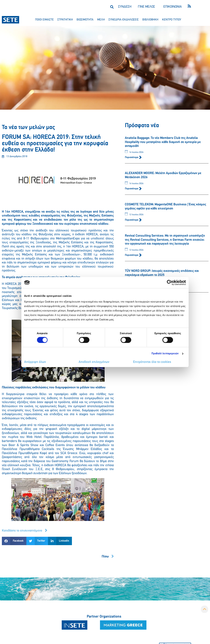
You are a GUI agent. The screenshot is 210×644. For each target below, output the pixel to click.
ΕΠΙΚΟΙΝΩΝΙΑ (173, 7)
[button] (112, 7)
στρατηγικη (65, 20)
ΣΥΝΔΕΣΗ (125, 7)
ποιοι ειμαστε (44, 20)
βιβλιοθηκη (150, 20)
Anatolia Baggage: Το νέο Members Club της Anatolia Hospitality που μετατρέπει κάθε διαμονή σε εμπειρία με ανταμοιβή (163, 142)
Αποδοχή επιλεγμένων (94, 362)
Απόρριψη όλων (35, 362)
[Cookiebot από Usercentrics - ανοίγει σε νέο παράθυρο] (170, 282)
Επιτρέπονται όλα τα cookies (152, 362)
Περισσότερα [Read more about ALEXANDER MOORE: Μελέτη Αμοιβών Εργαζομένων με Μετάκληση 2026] (132, 189)
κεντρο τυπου (172, 20)
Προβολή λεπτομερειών (165, 354)
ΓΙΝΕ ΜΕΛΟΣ (146, 7)
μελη (101, 20)
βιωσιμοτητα (85, 20)
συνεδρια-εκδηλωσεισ (124, 20)
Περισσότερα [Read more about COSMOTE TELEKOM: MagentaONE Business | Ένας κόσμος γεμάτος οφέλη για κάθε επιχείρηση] (132, 220)
